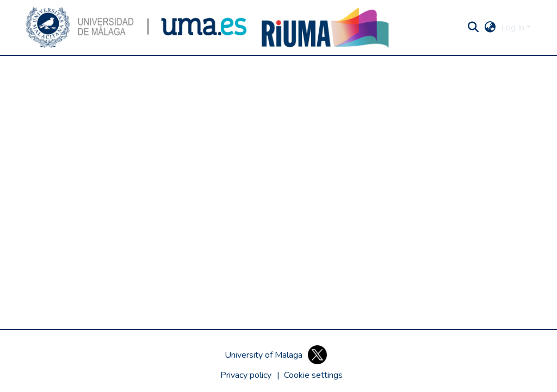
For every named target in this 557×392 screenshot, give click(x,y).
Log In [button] (514, 28)
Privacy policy (246, 375)
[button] (136, 27)
